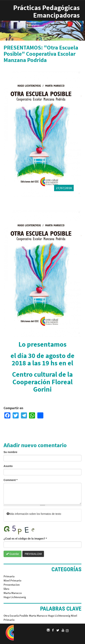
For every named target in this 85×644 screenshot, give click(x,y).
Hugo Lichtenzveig (15, 597)
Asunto (8, 466)
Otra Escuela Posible (16, 616)
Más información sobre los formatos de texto (34, 514)
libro (6, 589)
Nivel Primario (12, 580)
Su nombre (10, 452)
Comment (11, 480)
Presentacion (12, 585)
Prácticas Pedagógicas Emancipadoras (46, 11)
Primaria (9, 576)
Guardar (13, 554)
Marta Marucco (13, 593)
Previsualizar (33, 554)
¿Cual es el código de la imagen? (25, 539)
